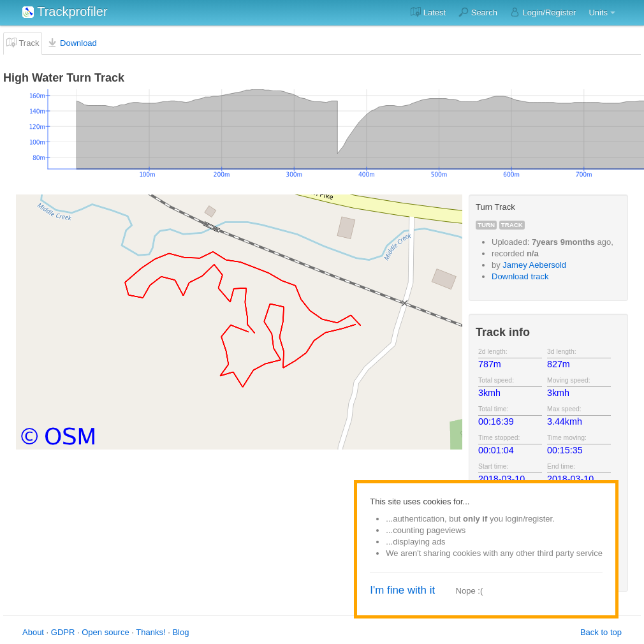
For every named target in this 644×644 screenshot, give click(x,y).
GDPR (63, 632)
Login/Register (543, 12)
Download (72, 43)
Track (23, 43)
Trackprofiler (65, 11)
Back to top (601, 632)
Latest (428, 12)
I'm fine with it (402, 590)
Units (598, 12)
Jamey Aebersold (534, 265)
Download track (520, 276)
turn (486, 225)
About (33, 632)
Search (478, 12)
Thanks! (150, 632)
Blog (180, 632)
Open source (105, 632)
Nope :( (470, 591)
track (512, 225)
